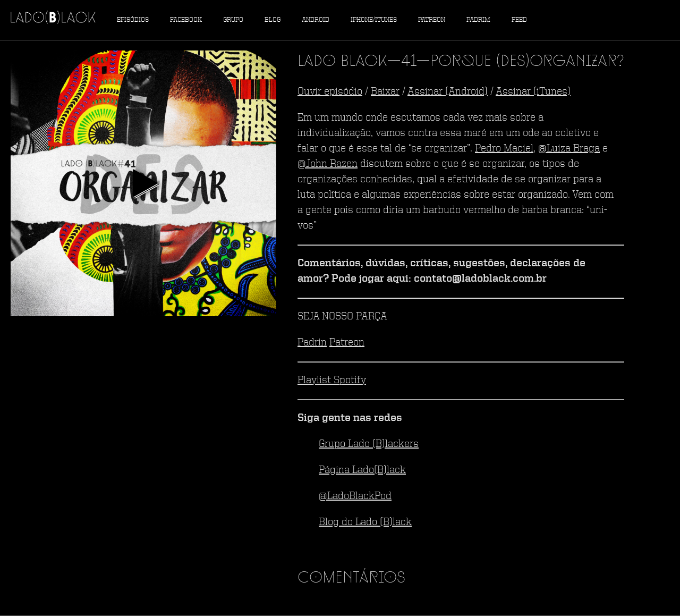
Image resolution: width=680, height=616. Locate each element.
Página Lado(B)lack (362, 470)
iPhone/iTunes (374, 20)
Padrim (478, 20)
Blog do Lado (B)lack (365, 522)
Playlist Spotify (332, 381)
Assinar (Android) (448, 92)
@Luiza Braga (569, 149)
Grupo (233, 20)
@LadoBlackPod (355, 496)
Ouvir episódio (330, 92)
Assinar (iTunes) (533, 92)
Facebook (186, 20)
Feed (519, 20)
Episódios (133, 20)
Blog (273, 20)
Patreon (432, 20)
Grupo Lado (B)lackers (369, 444)
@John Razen (328, 164)
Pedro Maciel (504, 149)
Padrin (312, 343)
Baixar (385, 92)
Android (316, 20)
